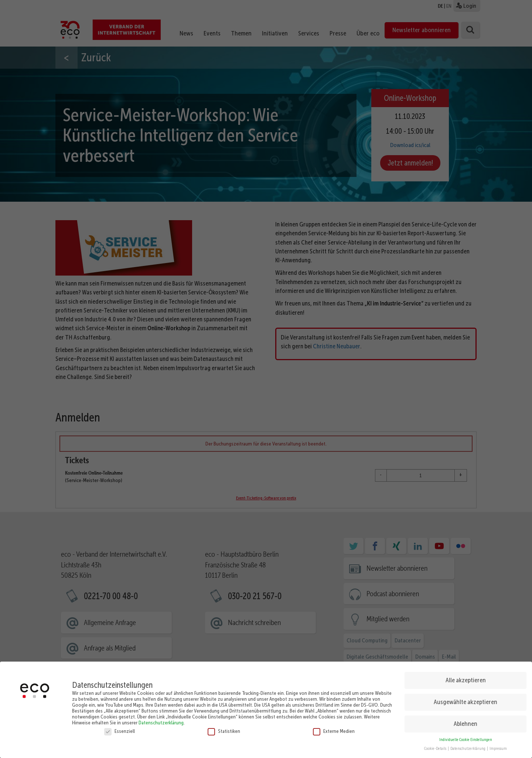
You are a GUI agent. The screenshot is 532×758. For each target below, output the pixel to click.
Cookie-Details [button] (436, 746)
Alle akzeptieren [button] (466, 677)
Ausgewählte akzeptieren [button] (465, 699)
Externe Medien (334, 728)
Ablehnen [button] (465, 721)
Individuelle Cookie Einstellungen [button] (466, 737)
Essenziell (120, 728)
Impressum (498, 746)
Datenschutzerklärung (161, 720)
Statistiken (224, 728)
